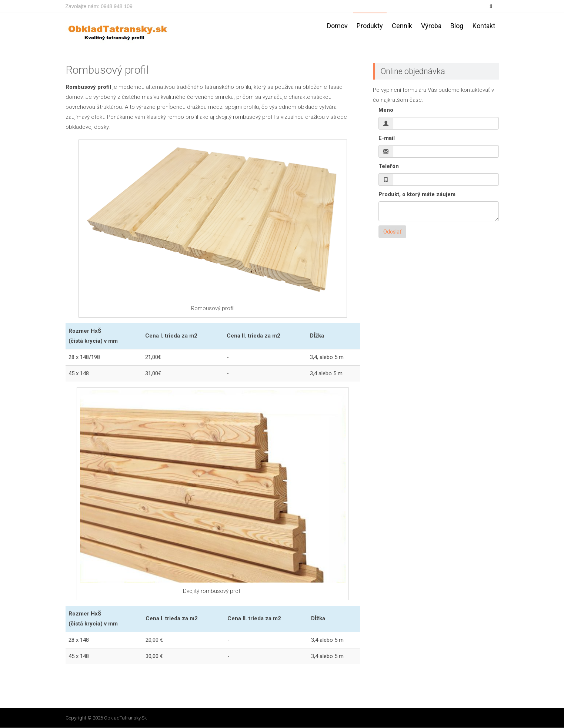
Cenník (402, 26)
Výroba (431, 26)
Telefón (389, 167)
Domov (337, 26)
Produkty (370, 26)
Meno (386, 110)
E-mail (387, 138)
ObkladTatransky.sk (125, 718)
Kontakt (484, 26)
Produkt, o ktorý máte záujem (417, 195)
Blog (457, 26)
